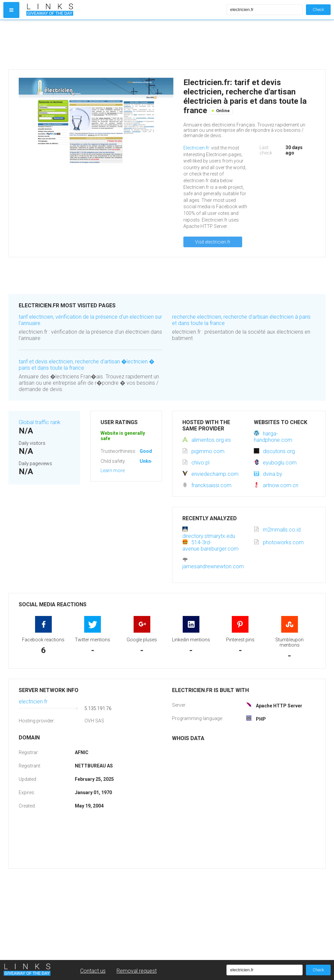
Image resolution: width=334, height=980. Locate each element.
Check (318, 10)
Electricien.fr (196, 148)
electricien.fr (33, 702)
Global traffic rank (40, 422)
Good (146, 451)
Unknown (150, 461)
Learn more (113, 470)
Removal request (137, 971)
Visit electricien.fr (213, 242)
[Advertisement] (125, 45)
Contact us (93, 971)
